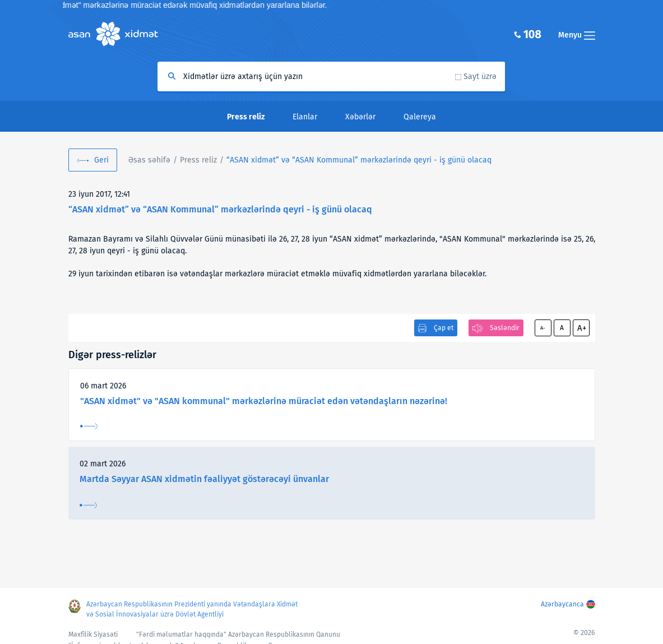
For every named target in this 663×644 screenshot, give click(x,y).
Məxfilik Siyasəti (93, 634)
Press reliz (198, 160)
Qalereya (420, 117)
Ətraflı (89, 426)
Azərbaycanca (562, 604)
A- (543, 328)
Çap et (444, 328)
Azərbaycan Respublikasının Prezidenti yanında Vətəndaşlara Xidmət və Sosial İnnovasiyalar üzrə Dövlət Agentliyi (192, 609)
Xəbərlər (360, 117)
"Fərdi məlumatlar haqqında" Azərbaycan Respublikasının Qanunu (238, 634)
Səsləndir (505, 328)
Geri (101, 160)
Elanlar (305, 117)
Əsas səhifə (149, 160)
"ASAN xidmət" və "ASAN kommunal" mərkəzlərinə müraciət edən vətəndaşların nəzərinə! (264, 401)
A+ (582, 328)
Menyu (577, 35)
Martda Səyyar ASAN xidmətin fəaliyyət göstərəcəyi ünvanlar (204, 479)
